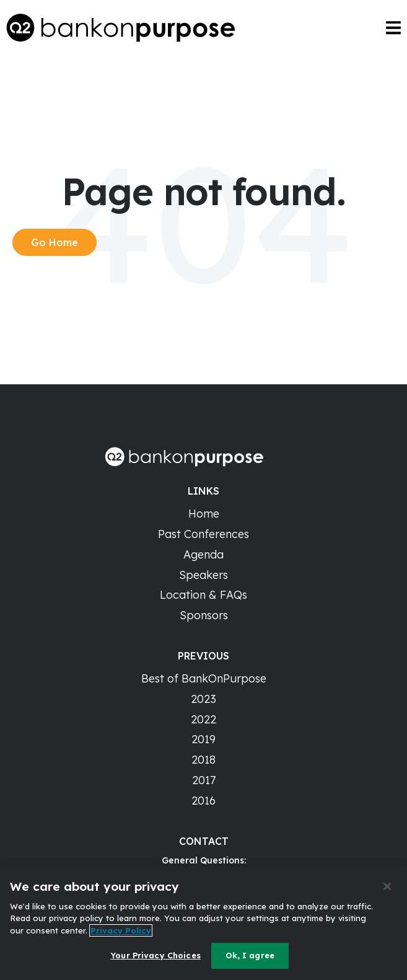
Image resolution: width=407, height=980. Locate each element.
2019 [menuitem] (203, 739)
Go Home (55, 242)
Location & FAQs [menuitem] (203, 595)
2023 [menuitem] (203, 699)
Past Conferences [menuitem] (203, 534)
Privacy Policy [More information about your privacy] (121, 930)
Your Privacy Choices (155, 955)
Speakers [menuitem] (203, 575)
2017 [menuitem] (204, 780)
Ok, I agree (250, 955)
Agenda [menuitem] (203, 554)
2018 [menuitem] (203, 760)
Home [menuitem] (204, 514)
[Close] (387, 886)
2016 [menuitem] (203, 801)
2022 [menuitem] (203, 719)
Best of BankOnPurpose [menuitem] (204, 678)
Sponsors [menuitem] (204, 615)
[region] (203, 923)
